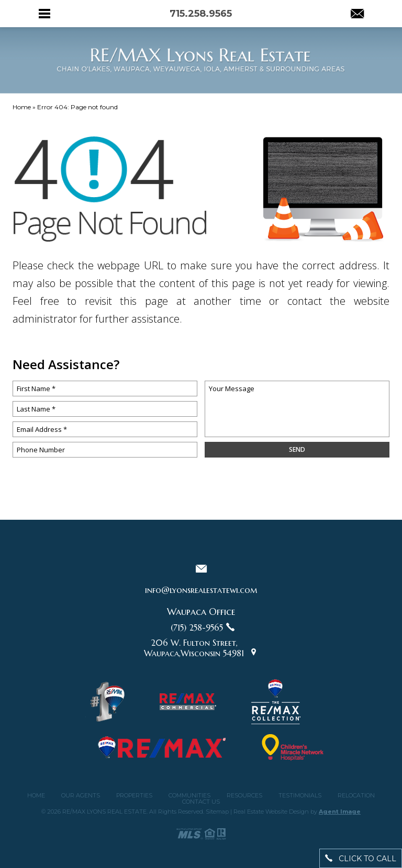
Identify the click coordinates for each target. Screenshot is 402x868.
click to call (361, 859)
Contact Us (201, 802)
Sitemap (217, 812)
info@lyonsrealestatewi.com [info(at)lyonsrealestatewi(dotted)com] (201, 590)
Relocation (356, 796)
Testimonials (300, 796)
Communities (189, 796)
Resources (244, 796)
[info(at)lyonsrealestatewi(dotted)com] (357, 15)
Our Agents (81, 796)
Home (36, 796)
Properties (134, 796)
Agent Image (340, 812)
